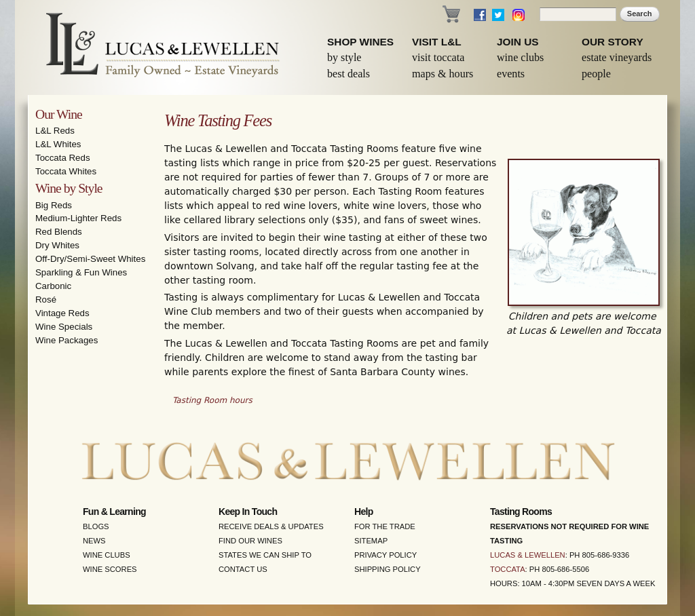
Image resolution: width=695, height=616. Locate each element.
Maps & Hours (443, 74)
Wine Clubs (520, 57)
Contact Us (243, 569)
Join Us (518, 42)
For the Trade (385, 526)
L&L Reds (55, 131)
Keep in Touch (248, 512)
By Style (344, 57)
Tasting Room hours (212, 400)
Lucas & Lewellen (528, 555)
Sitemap (371, 541)
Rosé (46, 300)
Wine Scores (110, 569)
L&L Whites (58, 144)
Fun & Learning (114, 512)
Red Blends (59, 232)
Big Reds (54, 205)
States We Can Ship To (265, 555)
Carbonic (53, 286)
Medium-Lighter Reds (78, 218)
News (94, 541)
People (596, 74)
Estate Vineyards (617, 57)
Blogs (96, 526)
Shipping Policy (388, 569)
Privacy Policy (386, 555)
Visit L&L (437, 42)
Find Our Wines (250, 541)
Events (511, 74)
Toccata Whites (66, 171)
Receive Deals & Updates (271, 526)
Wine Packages (67, 340)
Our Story (613, 42)
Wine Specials (64, 327)
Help (364, 512)
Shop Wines (360, 42)
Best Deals (349, 74)
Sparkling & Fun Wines (81, 272)
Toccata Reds (63, 158)
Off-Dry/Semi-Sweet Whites (90, 259)
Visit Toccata (438, 57)
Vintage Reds (62, 313)
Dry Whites (57, 245)
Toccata (508, 569)
